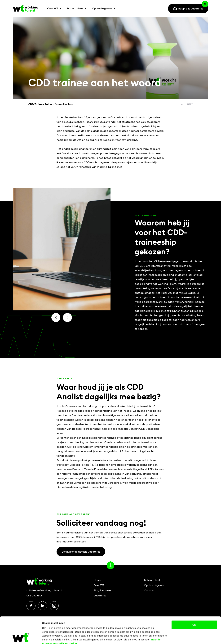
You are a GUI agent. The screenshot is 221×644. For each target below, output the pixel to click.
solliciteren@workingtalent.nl (44, 590)
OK (194, 610)
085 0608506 (35, 595)
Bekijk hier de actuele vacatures (81, 552)
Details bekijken (51, 638)
